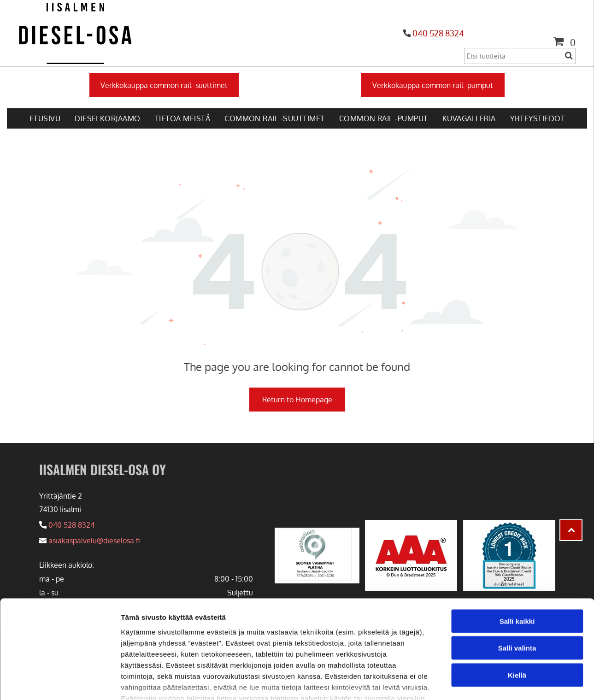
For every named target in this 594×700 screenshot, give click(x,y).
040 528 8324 (438, 33)
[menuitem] (45, 118)
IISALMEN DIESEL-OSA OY (103, 469)
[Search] (520, 56)
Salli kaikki (517, 557)
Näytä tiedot (493, 682)
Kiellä (517, 611)
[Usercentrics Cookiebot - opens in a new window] (60, 682)
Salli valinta (517, 585)
